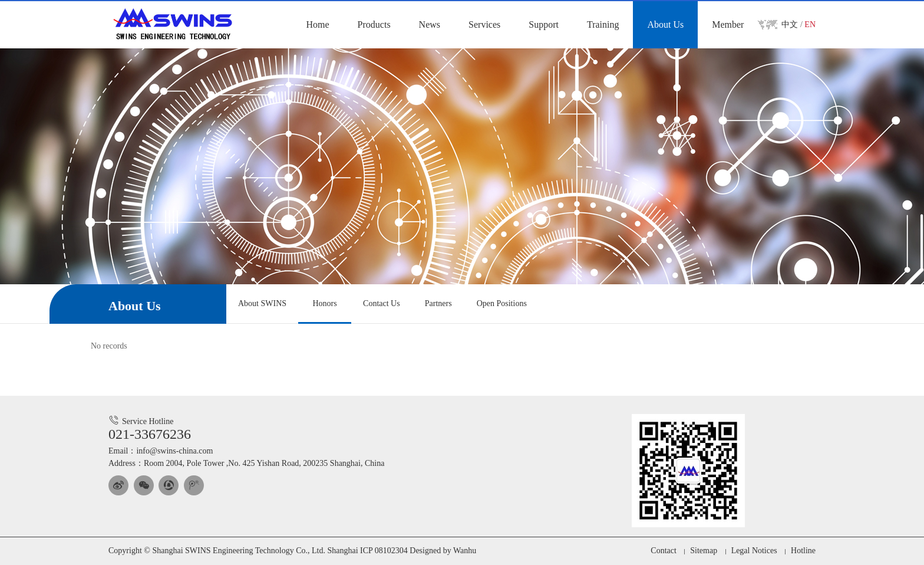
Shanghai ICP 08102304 (367, 551)
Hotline (803, 551)
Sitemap (704, 551)
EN (810, 24)
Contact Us (382, 303)
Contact (664, 551)
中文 (790, 24)
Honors (324, 303)
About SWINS (262, 303)
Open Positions (502, 303)
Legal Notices (754, 551)
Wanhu (465, 551)
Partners (438, 303)
